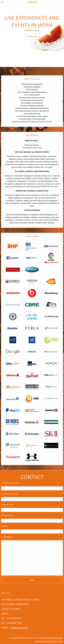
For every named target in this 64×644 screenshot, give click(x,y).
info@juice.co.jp (19, 628)
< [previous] (3, 36)
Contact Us (32, 36)
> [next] (63, 36)
